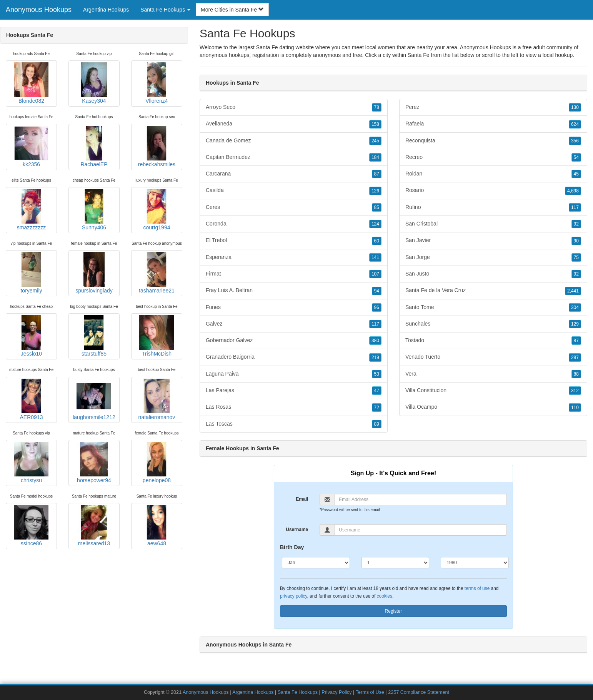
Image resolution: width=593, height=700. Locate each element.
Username (297, 530)
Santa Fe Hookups (298, 692)
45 (576, 174)
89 (377, 424)
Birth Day (292, 547)
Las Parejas (294, 391)
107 (375, 274)
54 (576, 157)
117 (375, 324)
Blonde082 (31, 83)
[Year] (475, 563)
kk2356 (31, 147)
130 (575, 107)
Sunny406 (94, 210)
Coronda (294, 224)
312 (575, 391)
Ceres (294, 207)
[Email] (421, 500)
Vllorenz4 (157, 83)
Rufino (493, 207)
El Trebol (294, 241)
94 (377, 291)
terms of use (477, 588)
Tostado (493, 341)
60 (377, 241)
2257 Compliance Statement (419, 692)
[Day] (396, 563)
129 (575, 324)
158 (375, 124)
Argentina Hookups (106, 10)
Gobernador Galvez (294, 341)
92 (576, 224)
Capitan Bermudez (294, 157)
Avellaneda (294, 124)
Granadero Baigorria (294, 357)
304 (575, 307)
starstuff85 (94, 336)
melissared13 (94, 526)
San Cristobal (493, 224)
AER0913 (31, 399)
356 (575, 141)
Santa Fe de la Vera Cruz (493, 291)
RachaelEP (94, 147)
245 (375, 141)
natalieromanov (157, 399)
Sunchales (493, 324)
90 (576, 241)
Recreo (493, 157)
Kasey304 (94, 83)
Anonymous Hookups (39, 10)
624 (575, 124)
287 (575, 358)
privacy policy (293, 596)
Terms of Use (370, 692)
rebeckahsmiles (157, 147)
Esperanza (294, 257)
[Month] (316, 563)
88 (576, 374)
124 (375, 224)
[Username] (421, 530)
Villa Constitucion (493, 391)
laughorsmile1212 (94, 399)
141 (375, 257)
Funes (294, 307)
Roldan (493, 174)
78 (377, 107)
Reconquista (493, 141)
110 (575, 408)
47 (377, 391)
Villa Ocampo (493, 407)
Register (394, 611)
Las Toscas (294, 424)
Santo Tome (493, 307)
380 (375, 341)
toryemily (31, 273)
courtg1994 (157, 210)
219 (375, 358)
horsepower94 (94, 463)
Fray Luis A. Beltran (294, 291)
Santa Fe (419, 55)
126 (375, 191)
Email (302, 499)
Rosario (493, 190)
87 (377, 174)
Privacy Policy (336, 692)
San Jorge (493, 257)
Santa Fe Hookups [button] (165, 10)
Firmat (294, 274)
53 (377, 374)
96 (377, 307)
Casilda (294, 190)
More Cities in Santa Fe (232, 10)
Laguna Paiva (294, 374)
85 (377, 207)
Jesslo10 (31, 336)
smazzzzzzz (31, 210)
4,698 (573, 191)
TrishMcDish (157, 336)
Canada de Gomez (294, 141)
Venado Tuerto (493, 357)
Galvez (294, 324)
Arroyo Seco (294, 107)
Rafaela (493, 124)
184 (375, 157)
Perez (493, 107)
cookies (385, 596)
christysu (31, 463)
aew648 (157, 526)
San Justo (493, 274)
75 (576, 257)
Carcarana (294, 174)
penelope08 (157, 463)
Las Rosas (294, 407)
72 (377, 408)
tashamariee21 (157, 273)
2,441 (573, 291)
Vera (493, 374)
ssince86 (31, 526)
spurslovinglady (94, 273)
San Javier (493, 241)
